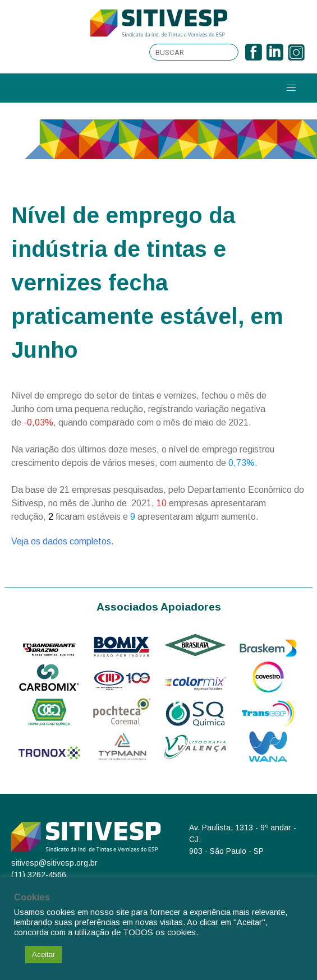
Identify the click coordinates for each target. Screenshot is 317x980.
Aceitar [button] (43, 954)
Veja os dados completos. (63, 541)
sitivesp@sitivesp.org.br (54, 863)
